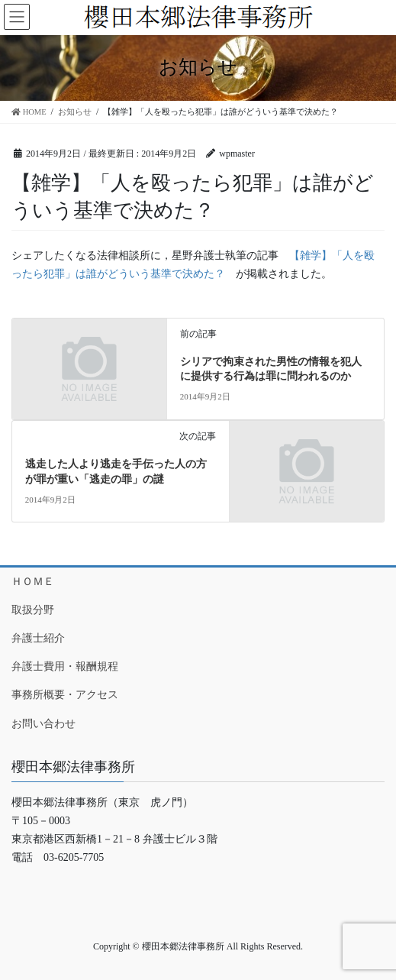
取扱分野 (33, 610)
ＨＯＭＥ (33, 582)
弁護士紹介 (38, 638)
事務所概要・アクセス (65, 695)
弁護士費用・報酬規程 (65, 666)
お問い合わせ (43, 724)
